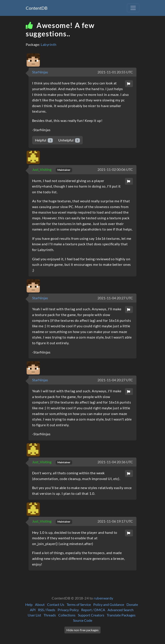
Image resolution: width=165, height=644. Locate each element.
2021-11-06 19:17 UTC (115, 521)
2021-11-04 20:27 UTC (115, 298)
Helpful (44, 140)
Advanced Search (121, 610)
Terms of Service (79, 604)
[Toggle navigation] (133, 8)
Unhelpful (69, 140)
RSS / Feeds (47, 610)
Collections (67, 615)
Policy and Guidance (109, 604)
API (33, 610)
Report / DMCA (93, 610)
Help (29, 604)
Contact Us (56, 604)
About (40, 604)
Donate (132, 604)
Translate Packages (121, 615)
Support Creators (91, 615)
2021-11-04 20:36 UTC (115, 462)
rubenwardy (104, 598)
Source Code (83, 620)
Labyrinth (49, 44)
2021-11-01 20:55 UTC (115, 72)
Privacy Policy (68, 610)
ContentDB (37, 8)
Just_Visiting (42, 169)
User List (34, 615)
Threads (50, 615)
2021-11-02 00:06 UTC (115, 169)
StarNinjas (40, 72)
